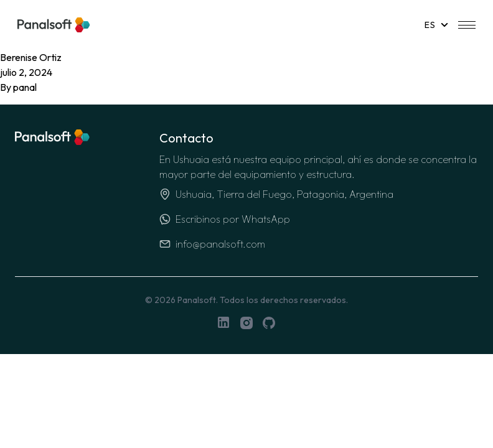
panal (25, 87)
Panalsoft (197, 300)
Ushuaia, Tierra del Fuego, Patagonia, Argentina (276, 194)
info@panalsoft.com (212, 244)
